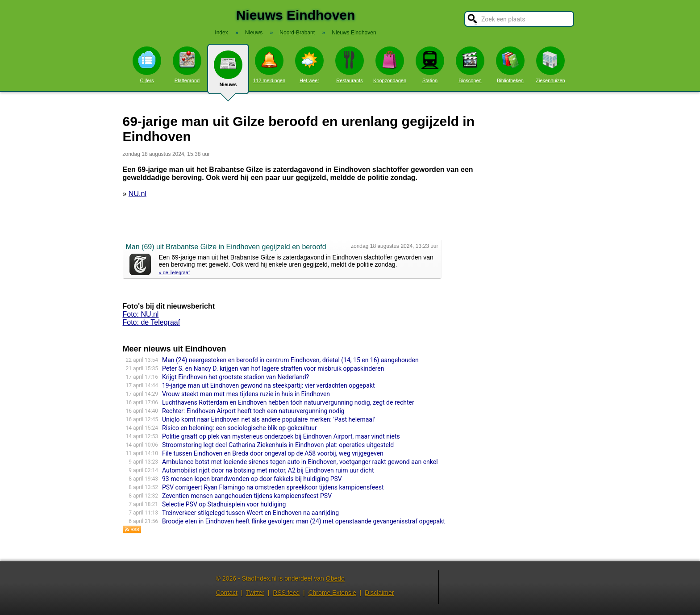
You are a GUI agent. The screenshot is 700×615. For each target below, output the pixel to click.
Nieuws (228, 72)
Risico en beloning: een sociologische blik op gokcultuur (240, 428)
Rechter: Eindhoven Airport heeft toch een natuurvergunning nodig (253, 411)
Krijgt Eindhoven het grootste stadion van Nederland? (235, 377)
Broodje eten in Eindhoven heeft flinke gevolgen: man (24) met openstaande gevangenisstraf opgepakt (304, 521)
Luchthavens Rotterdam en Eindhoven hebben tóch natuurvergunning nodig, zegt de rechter (288, 402)
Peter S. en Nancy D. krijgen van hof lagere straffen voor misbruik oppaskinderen (273, 368)
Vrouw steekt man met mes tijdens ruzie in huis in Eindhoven (246, 394)
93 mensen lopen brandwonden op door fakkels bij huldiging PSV (252, 479)
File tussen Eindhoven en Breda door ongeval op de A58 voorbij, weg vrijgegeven (273, 453)
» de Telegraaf (175, 272)
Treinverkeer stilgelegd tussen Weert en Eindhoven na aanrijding (250, 513)
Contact (227, 593)
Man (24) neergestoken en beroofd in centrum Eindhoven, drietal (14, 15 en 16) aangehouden (290, 360)
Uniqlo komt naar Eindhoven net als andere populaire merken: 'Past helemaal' (269, 419)
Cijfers (147, 65)
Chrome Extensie (332, 593)
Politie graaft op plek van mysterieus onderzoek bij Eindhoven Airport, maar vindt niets (281, 436)
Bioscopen (470, 65)
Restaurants (350, 65)
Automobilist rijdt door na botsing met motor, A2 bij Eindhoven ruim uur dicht (268, 470)
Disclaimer (379, 593)
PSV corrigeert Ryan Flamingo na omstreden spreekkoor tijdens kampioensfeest (273, 487)
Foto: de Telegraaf (152, 322)
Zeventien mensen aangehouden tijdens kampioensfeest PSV (247, 496)
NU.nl (137, 194)
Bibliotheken (510, 65)
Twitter (255, 593)
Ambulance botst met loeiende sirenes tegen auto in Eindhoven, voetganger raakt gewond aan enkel (300, 462)
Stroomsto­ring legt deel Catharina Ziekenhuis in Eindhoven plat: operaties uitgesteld (278, 445)
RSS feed (286, 593)
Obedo (335, 578)
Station (430, 65)
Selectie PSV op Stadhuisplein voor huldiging (224, 504)
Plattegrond (187, 65)
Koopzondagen (390, 65)
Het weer (309, 65)
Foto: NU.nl (141, 314)
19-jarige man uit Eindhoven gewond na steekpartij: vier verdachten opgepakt (268, 385)
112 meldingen (269, 65)
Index (221, 33)
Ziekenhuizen (550, 65)
